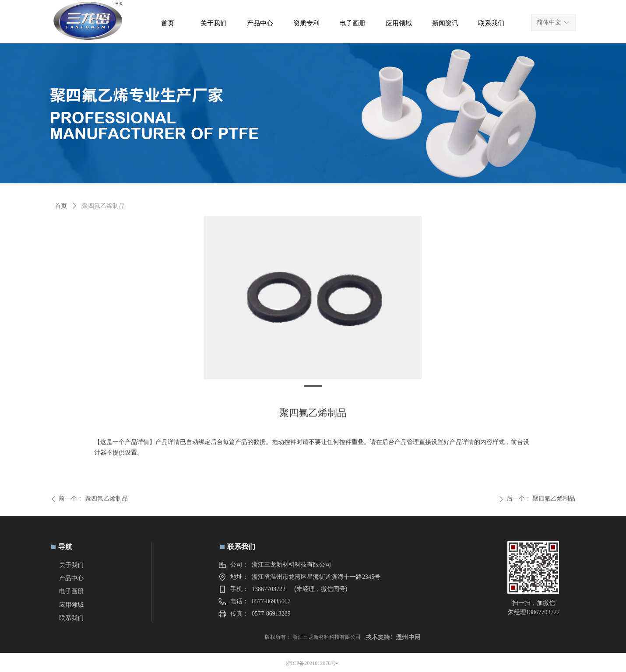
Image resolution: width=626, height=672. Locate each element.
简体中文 (549, 23)
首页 (61, 206)
